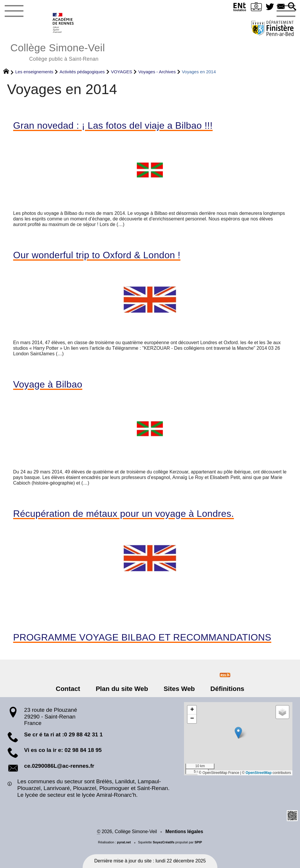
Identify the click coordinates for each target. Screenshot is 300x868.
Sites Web (179, 689)
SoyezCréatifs (163, 842)
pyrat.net (124, 842)
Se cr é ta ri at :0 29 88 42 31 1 (63, 734)
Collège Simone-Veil (58, 51)
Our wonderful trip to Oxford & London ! (97, 255)
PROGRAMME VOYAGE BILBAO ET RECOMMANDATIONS (142, 637)
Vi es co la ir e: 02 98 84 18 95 (63, 750)
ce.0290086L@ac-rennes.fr (59, 766)
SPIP (198, 842)
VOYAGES (122, 72)
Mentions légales (184, 832)
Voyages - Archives (157, 72)
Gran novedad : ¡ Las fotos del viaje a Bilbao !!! (113, 125)
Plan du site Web (122, 689)
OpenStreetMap (259, 773)
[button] (292, 7)
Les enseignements (34, 72)
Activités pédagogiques (82, 72)
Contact (69, 689)
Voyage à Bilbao (48, 384)
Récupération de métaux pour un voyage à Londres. (124, 514)
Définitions (226, 689)
